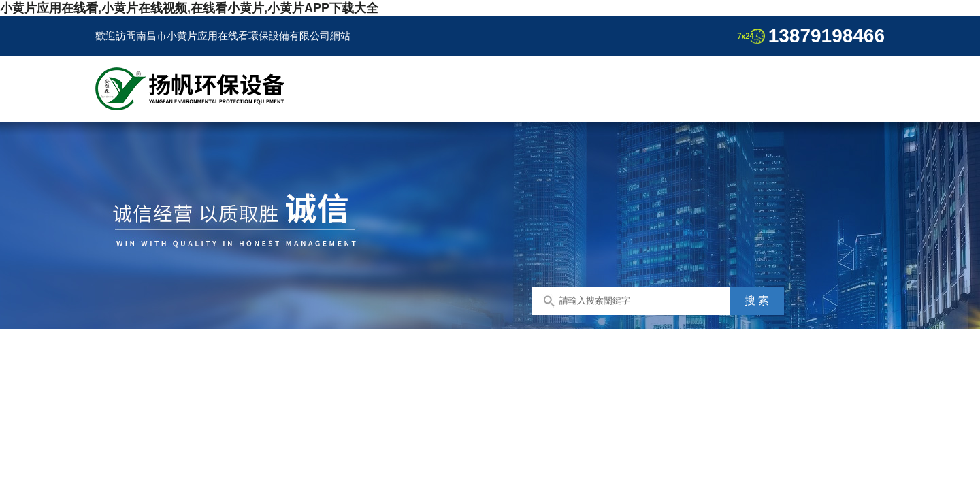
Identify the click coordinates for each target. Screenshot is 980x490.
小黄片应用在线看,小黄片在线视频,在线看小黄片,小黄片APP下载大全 (189, 8)
